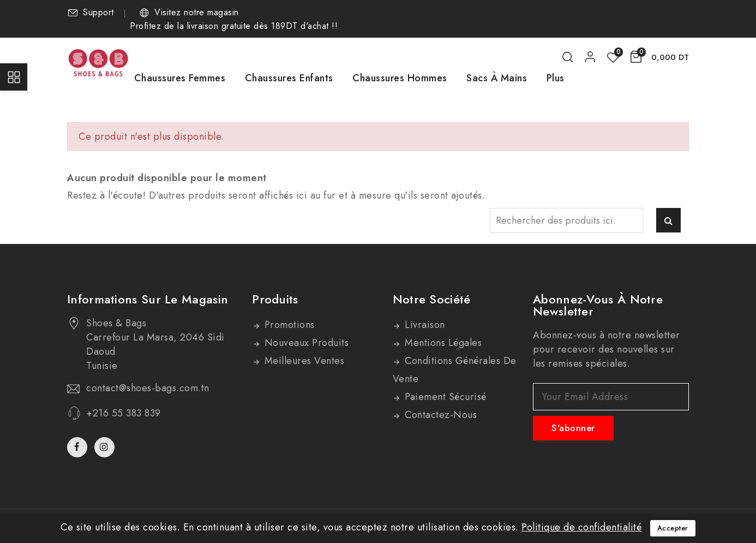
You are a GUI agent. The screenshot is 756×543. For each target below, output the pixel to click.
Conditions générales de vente (455, 370)
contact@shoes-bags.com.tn (148, 388)
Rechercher (668, 220)
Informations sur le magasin (148, 299)
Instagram (106, 447)
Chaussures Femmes (180, 78)
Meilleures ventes (303, 361)
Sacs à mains (497, 78)
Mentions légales (442, 343)
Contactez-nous (440, 415)
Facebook (78, 447)
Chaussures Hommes (400, 78)
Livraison (424, 325)
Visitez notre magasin (197, 13)
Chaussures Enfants (289, 78)
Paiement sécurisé (444, 397)
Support (98, 13)
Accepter (673, 528)
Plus (556, 78)
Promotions (288, 325)
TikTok (122, 452)
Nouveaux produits (305, 343)
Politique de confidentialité (581, 527)
